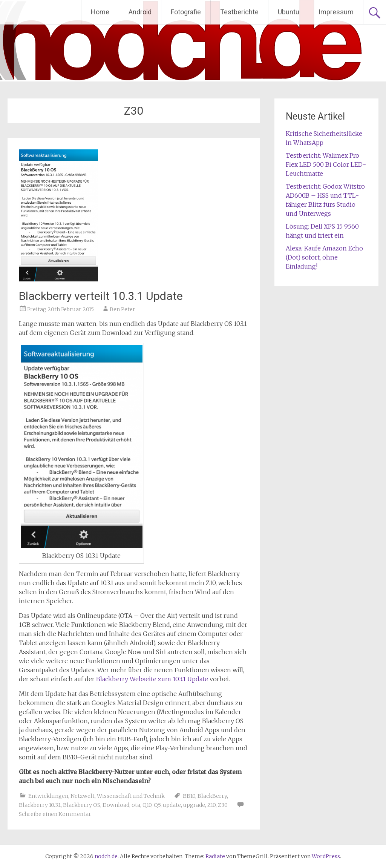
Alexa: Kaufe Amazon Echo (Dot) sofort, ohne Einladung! (324, 257)
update (172, 805)
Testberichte (239, 12)
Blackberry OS (82, 805)
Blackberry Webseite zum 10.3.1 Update (152, 679)
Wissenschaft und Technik (131, 796)
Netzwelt (83, 796)
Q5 (157, 805)
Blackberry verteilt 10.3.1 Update (101, 296)
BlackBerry (212, 796)
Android (140, 12)
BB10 (189, 796)
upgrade (194, 805)
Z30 (223, 805)
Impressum (336, 12)
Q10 (147, 805)
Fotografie (186, 12)
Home (100, 12)
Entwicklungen (48, 796)
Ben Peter (123, 309)
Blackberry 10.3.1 (40, 805)
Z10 (211, 805)
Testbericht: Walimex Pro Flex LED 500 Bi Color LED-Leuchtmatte (326, 164)
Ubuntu (289, 12)
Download (116, 805)
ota (136, 805)
